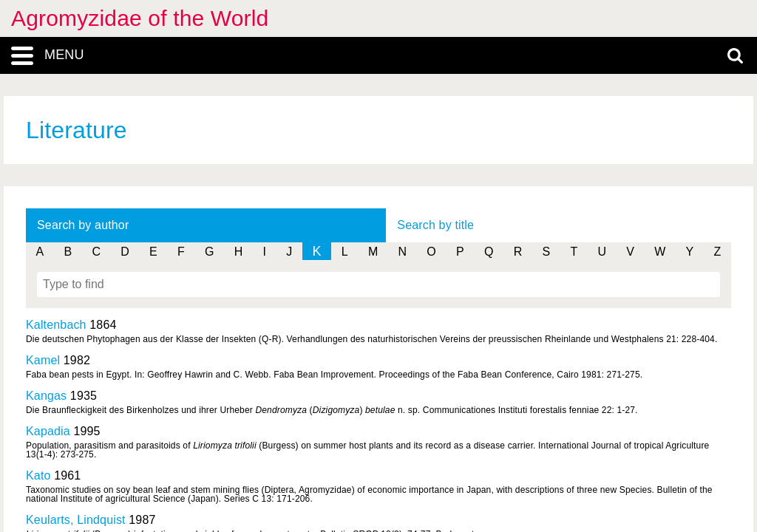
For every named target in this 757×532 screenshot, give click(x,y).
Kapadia (48, 431)
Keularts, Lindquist (76, 520)
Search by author (83, 225)
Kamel (43, 360)
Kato (38, 475)
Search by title (435, 225)
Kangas (46, 396)
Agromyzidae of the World (140, 18)
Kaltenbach (56, 325)
